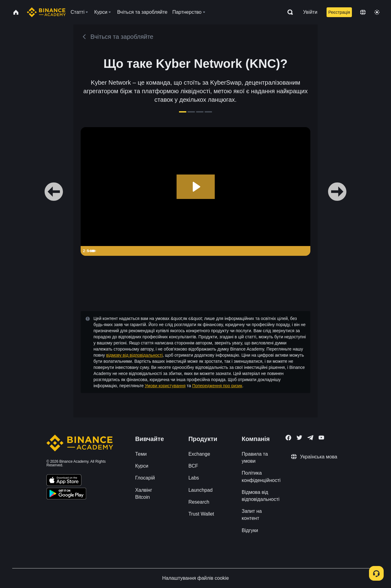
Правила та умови (255, 458)
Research (199, 502)
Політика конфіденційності (261, 476)
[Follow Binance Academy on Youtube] (321, 437)
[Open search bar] (288, 12)
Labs (194, 478)
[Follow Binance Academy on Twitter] (299, 438)
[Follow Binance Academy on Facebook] (288, 438)
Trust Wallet (201, 514)
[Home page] (46, 12)
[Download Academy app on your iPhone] (64, 481)
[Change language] (363, 12)
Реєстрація (339, 12)
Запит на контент (252, 515)
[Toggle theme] (377, 12)
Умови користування (165, 386)
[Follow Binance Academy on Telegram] (310, 438)
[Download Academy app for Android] (66, 494)
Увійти (310, 12)
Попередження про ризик (217, 386)
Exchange (199, 454)
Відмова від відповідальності (261, 496)
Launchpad (201, 490)
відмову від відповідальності (134, 355)
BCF (193, 466)
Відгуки (250, 530)
